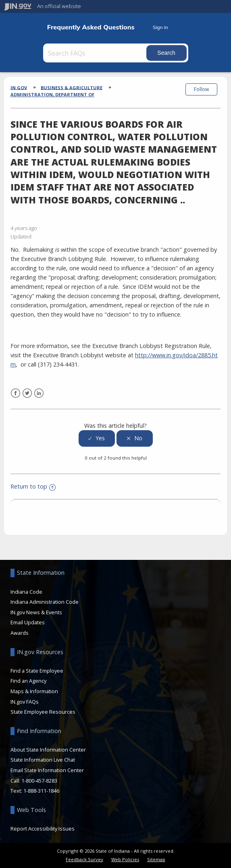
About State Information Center (48, 750)
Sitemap (156, 859)
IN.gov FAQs (25, 702)
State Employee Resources (43, 712)
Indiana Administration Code (45, 602)
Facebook (16, 393)
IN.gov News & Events (36, 612)
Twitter (27, 393)
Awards (20, 633)
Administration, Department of (52, 94)
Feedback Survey (84, 859)
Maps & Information (34, 691)
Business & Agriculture (72, 87)
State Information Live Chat (43, 760)
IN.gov (19, 87)
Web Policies (125, 859)
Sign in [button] (160, 27)
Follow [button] (201, 89)
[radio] (97, 438)
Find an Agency (28, 681)
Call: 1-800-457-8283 (34, 781)
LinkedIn (39, 393)
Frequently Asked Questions (91, 27)
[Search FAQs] (96, 53)
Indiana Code (26, 592)
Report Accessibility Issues (43, 829)
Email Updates (28, 622)
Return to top (33, 486)
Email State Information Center (47, 770)
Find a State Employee (37, 671)
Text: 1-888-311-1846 (35, 791)
